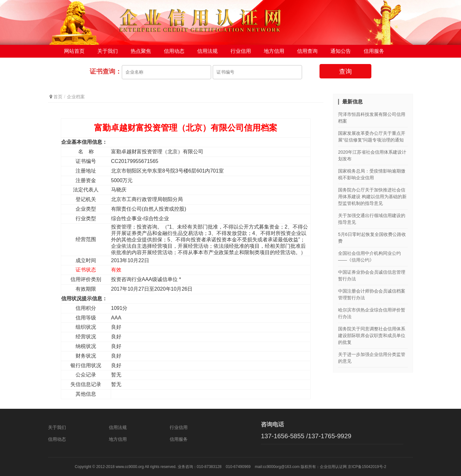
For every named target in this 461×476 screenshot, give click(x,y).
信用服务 (374, 51)
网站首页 (74, 51)
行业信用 (241, 51)
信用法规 (207, 51)
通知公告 (341, 51)
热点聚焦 (141, 51)
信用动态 (174, 51)
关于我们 (108, 51)
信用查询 (307, 51)
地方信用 (274, 51)
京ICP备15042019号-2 (367, 467)
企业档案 (76, 97)
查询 (345, 71)
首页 (58, 97)
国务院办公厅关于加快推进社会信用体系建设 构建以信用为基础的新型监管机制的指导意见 (372, 197)
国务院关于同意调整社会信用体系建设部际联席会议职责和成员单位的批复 (372, 335)
